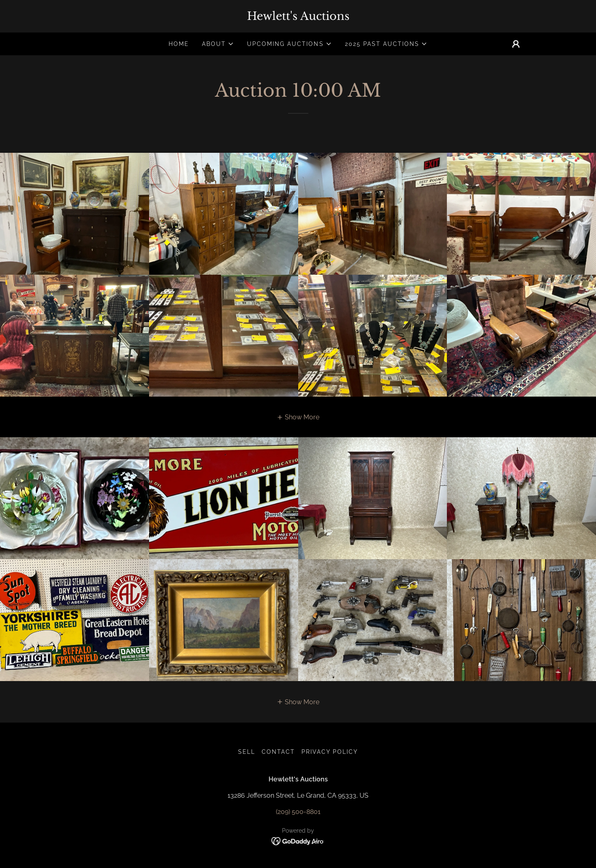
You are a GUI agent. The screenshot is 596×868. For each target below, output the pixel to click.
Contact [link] (278, 752)
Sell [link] (247, 752)
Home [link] (179, 44)
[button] (218, 44)
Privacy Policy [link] (330, 752)
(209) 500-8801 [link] (298, 812)
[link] (298, 18)
